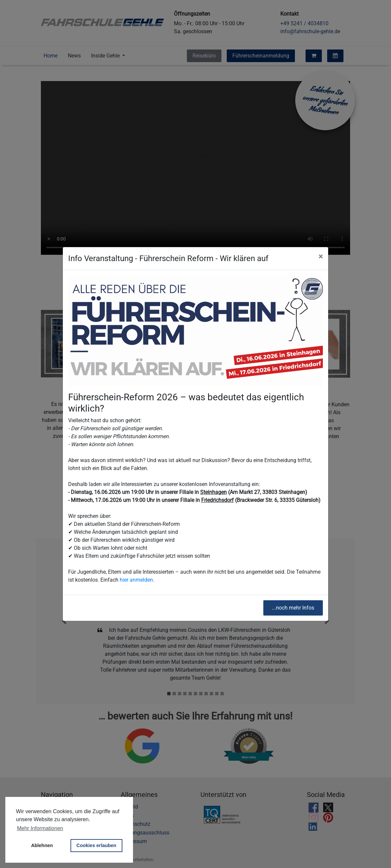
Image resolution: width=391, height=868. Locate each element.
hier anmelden (136, 580)
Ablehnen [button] (42, 845)
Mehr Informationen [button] (40, 828)
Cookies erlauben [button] (96, 845)
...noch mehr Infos (293, 608)
